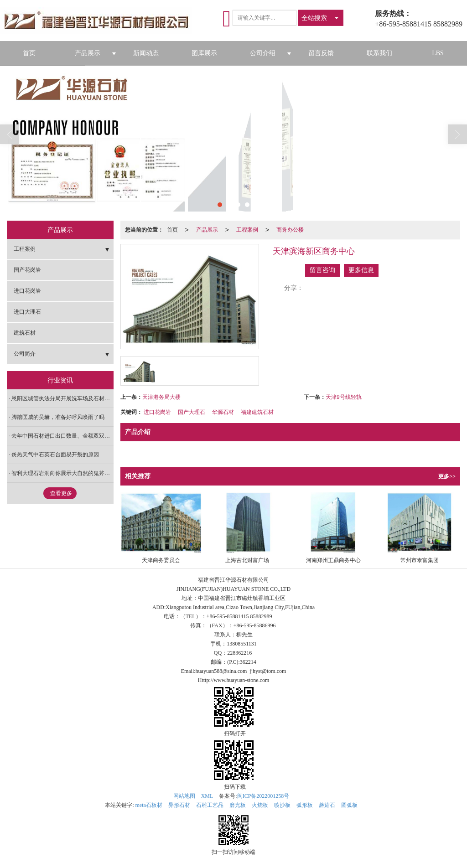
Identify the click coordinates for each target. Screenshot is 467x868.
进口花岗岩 (157, 412)
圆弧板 (349, 805)
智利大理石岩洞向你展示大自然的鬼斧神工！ (62, 473)
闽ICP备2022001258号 (263, 796)
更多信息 (361, 270)
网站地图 (184, 796)
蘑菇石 (327, 805)
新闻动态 (146, 53)
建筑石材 (25, 333)
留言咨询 (322, 270)
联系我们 (379, 53)
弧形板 (305, 805)
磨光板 (238, 805)
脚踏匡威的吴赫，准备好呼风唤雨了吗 (58, 417)
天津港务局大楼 (161, 397)
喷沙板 (282, 805)
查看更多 (61, 493)
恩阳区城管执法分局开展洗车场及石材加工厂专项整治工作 (62, 398)
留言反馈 (321, 53)
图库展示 (204, 53)
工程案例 (247, 230)
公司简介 (25, 354)
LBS (438, 53)
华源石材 (223, 412)
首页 (29, 53)
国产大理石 (192, 412)
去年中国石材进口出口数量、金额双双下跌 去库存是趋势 (62, 436)
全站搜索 (314, 18)
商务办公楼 (290, 230)
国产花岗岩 (27, 270)
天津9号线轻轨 (344, 397)
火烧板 (260, 805)
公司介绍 (263, 53)
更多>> (447, 476)
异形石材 (179, 805)
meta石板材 (149, 805)
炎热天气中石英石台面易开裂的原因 (55, 455)
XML (207, 796)
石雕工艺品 (210, 805)
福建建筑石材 (257, 412)
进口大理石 (27, 312)
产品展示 (88, 53)
